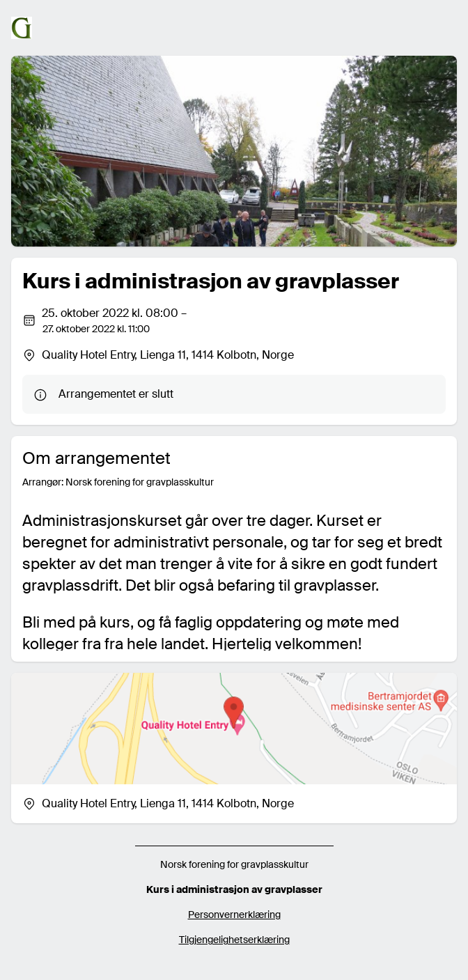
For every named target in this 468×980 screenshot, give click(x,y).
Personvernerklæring (234, 915)
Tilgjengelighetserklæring (234, 940)
